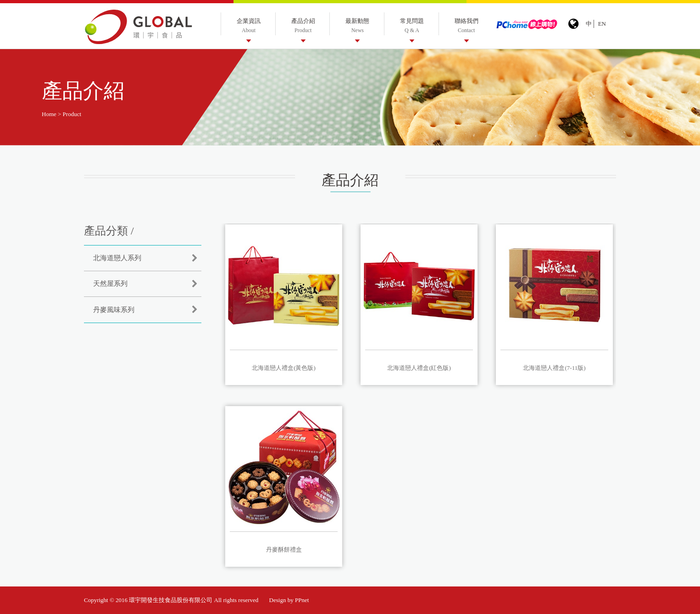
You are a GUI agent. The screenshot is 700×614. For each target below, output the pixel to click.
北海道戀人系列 (117, 258)
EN (602, 24)
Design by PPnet (289, 600)
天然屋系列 (110, 284)
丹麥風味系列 (114, 310)
